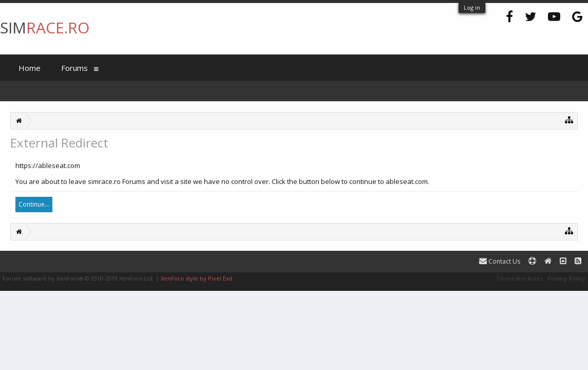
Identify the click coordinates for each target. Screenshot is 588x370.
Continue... (34, 204)
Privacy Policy (566, 278)
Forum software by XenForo (78, 278)
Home (30, 68)
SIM (45, 27)
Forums (74, 68)
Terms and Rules (519, 278)
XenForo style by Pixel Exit (197, 278)
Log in (472, 7)
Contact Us (500, 261)
